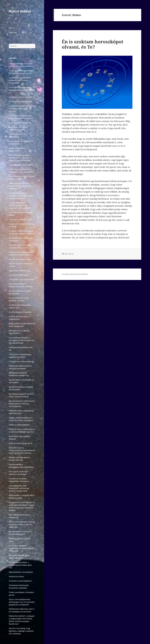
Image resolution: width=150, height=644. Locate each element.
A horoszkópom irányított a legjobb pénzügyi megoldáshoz (21, 171)
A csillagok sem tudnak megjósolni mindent (18, 128)
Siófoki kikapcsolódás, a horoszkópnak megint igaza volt (20, 565)
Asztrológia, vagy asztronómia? (22, 279)
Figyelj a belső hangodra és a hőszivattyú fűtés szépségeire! (21, 419)
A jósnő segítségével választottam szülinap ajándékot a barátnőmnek (20, 205)
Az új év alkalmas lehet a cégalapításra (19, 318)
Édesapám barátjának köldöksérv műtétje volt (19, 374)
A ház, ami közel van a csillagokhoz (18, 135)
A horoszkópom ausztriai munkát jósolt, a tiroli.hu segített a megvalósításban (20, 158)
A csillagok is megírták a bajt (21, 101)
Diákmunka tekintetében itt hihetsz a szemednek (20, 367)
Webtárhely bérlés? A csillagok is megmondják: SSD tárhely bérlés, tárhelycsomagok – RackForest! (22, 620)
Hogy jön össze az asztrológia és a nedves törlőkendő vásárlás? (22, 431)
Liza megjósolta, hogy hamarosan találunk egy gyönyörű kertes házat (19, 488)
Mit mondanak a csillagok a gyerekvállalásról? (20, 533)
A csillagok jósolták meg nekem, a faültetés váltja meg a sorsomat (22, 109)
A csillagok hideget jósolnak (20, 97)
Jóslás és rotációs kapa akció (21, 443)
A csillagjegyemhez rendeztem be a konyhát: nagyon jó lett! (21, 72)
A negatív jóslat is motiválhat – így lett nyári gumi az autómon (22, 232)
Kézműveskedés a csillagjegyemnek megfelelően (21, 466)
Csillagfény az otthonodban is (21, 361)
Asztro (11, 28)
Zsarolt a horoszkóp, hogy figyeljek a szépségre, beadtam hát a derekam (21, 631)
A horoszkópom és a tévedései (21, 165)
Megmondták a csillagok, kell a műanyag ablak (22, 497)
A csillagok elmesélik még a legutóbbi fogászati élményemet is (22, 90)
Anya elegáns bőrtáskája (19, 275)
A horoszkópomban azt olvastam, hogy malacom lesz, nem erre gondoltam (21, 196)
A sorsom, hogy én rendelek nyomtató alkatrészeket (20, 246)
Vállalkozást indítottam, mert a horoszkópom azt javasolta (22, 610)
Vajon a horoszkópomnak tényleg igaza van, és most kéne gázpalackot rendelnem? (22, 602)
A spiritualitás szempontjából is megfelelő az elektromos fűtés (22, 253)
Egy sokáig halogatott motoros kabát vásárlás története (21, 395)
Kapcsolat (13, 32)
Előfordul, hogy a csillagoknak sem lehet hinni (21, 412)
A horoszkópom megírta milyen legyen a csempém (22, 178)
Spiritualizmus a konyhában (21, 572)
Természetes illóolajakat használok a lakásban (19, 587)
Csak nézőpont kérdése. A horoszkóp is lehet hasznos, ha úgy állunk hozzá (21, 340)
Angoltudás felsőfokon (18, 271)
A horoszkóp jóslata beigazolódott (17, 150)
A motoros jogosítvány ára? (20, 219)
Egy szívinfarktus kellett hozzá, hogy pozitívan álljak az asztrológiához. (22, 404)
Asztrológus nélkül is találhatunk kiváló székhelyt (21, 285)
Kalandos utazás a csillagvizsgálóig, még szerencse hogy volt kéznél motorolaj (22, 450)
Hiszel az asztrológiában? (19, 425)
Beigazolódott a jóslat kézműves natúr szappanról (22, 325)
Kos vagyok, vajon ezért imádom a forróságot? (19, 473)
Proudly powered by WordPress (75, 274)
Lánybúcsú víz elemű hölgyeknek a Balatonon (19, 480)
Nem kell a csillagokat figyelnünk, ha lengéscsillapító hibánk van (21, 548)
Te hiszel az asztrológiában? (20, 581)
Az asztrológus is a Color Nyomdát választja (19, 299)
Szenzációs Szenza (16, 576)
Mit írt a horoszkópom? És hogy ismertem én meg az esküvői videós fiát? (22, 524)
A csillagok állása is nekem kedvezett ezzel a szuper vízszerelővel (20, 80)
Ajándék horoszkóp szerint (20, 259)
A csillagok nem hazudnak (20, 123)
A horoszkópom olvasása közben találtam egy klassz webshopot (20, 186)
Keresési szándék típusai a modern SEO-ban (20, 459)
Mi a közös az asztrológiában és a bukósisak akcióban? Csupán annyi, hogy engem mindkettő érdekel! (22, 506)
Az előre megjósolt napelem (20, 312)
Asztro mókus (20, 11)
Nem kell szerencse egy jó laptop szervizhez (19, 557)
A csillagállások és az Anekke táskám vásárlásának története (22, 65)
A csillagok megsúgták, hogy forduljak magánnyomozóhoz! (22, 117)
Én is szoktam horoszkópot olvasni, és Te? (93, 44)
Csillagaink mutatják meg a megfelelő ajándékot (20, 356)
